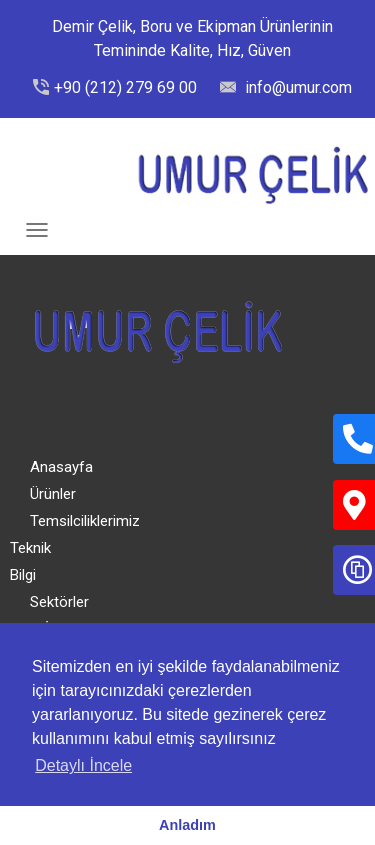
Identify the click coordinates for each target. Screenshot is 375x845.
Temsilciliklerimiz (85, 521)
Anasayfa (61, 467)
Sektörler (59, 602)
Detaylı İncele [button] (83, 765)
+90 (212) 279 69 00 (125, 87)
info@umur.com (296, 87)
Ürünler (53, 494)
